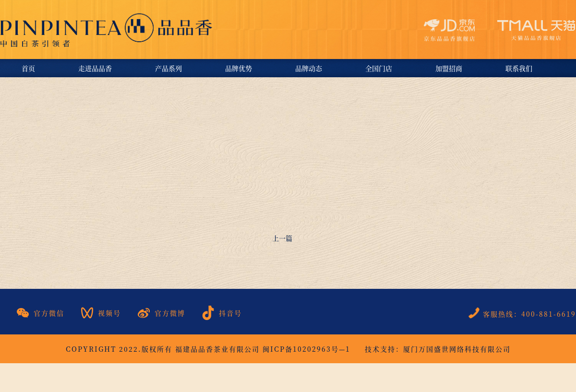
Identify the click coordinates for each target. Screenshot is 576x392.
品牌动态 (309, 68)
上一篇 (282, 238)
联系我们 (519, 68)
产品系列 (168, 68)
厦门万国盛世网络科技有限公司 (457, 349)
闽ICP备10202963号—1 (306, 349)
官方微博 (162, 313)
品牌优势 (239, 68)
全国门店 (379, 68)
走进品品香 (95, 68)
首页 (28, 68)
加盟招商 (449, 68)
